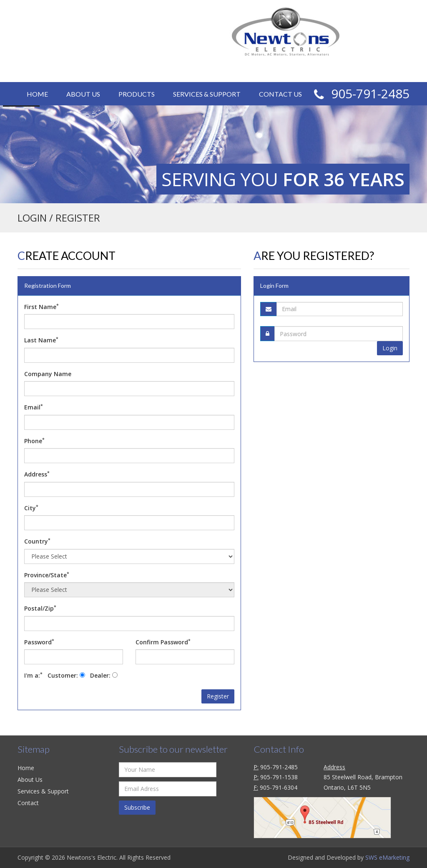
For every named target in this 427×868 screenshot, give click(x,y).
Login (390, 347)
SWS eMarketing (387, 857)
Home (37, 94)
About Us (83, 94)
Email (34, 407)
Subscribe (137, 807)
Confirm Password (163, 642)
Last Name (41, 340)
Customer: (66, 675)
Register (218, 696)
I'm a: (35, 675)
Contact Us (280, 94)
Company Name (48, 374)
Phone (34, 441)
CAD (342, 69)
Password (39, 642)
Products (137, 94)
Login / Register (283, 71)
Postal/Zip (40, 608)
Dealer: (104, 675)
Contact (28, 803)
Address (37, 474)
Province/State (47, 575)
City (31, 508)
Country (37, 541)
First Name (41, 307)
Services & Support (207, 94)
